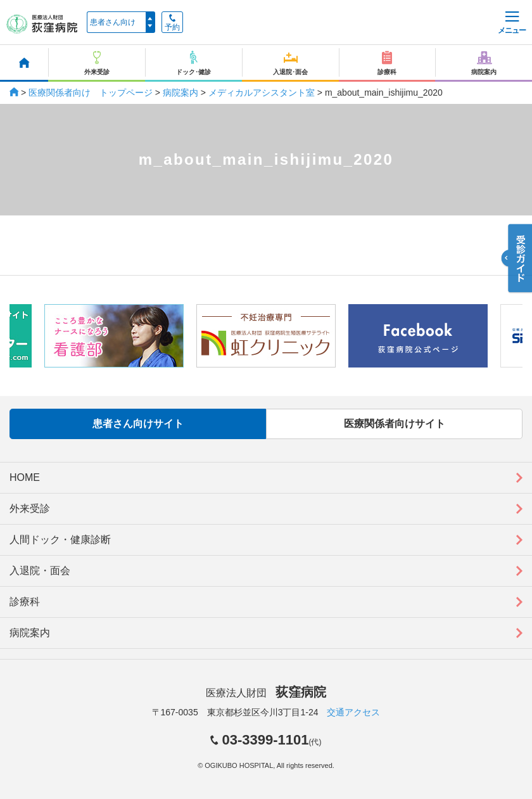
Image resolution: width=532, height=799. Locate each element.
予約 (172, 23)
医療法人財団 (266, 693)
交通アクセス (353, 712)
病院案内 (180, 93)
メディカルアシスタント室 (262, 93)
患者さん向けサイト (138, 424)
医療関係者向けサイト (395, 424)
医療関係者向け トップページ (91, 93)
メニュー (512, 23)
